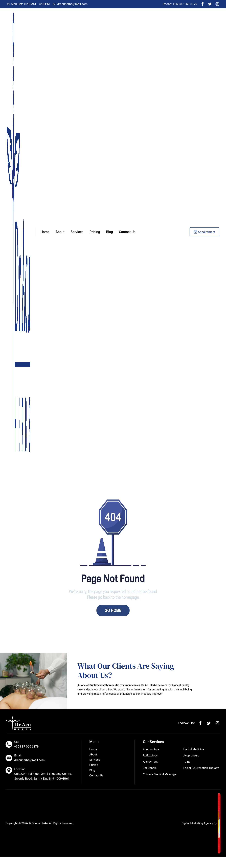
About (60, 232)
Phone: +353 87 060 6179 (180, 4)
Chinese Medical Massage (160, 775)
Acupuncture (151, 750)
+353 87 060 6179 (26, 746)
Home (45, 232)
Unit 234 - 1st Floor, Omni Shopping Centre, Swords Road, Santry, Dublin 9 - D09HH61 (43, 776)
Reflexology (150, 756)
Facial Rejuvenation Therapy (201, 768)
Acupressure (191, 756)
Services (77, 232)
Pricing (95, 232)
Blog (109, 232)
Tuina (187, 762)
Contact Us (127, 232)
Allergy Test (150, 762)
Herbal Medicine (194, 750)
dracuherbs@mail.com (29, 760)
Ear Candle (150, 768)
